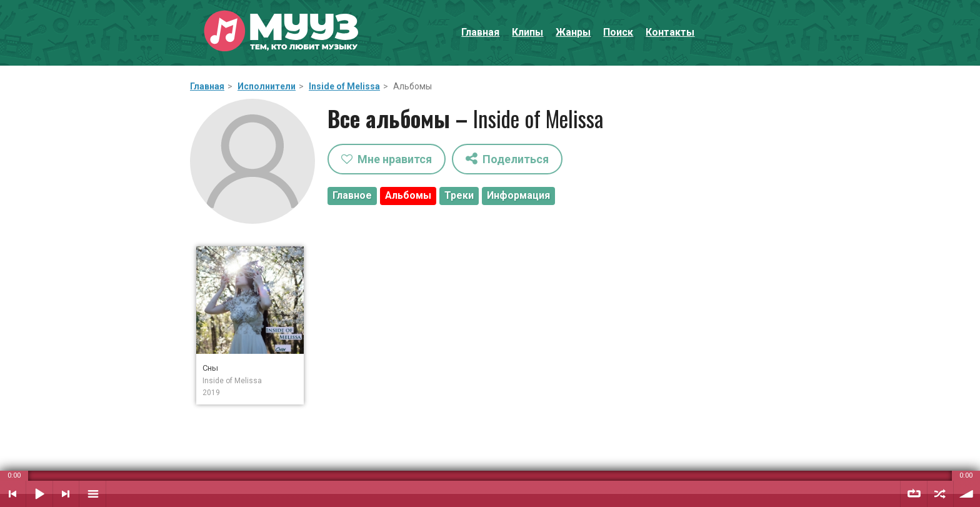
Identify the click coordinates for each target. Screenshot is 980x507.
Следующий (66, 494)
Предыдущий (13, 494)
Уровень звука (967, 494)
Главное (352, 195)
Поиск (618, 32)
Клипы (527, 32)
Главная (480, 32)
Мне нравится (387, 159)
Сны (210, 368)
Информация (518, 195)
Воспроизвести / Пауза (39, 494)
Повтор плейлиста (914, 494)
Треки (459, 195)
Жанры (573, 32)
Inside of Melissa (344, 86)
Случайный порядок (940, 494)
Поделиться (507, 158)
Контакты (670, 32)
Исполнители (267, 86)
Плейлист (92, 494)
